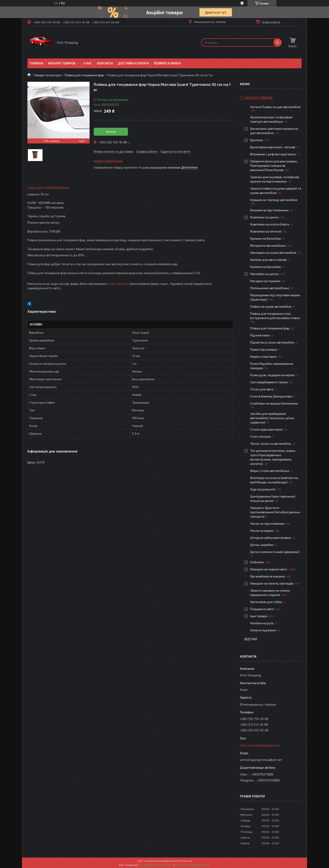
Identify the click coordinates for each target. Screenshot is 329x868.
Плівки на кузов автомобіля (271, 306)
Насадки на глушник (265, 281)
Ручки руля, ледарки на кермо (272, 375)
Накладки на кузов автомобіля (273, 253)
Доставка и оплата (134, 63)
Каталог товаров (62, 63)
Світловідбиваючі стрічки (269, 382)
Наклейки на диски (264, 274)
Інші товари (259, 616)
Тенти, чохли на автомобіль (271, 443)
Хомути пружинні (263, 630)
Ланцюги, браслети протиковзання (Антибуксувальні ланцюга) (275, 512)
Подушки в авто (262, 609)
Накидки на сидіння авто (269, 569)
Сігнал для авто (262, 389)
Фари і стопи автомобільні (270, 471)
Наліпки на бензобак (266, 267)
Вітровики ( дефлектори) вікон (273, 154)
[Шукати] (278, 42)
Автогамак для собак (266, 602)
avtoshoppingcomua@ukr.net (261, 760)
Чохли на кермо (262, 531)
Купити (111, 132)
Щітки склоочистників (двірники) (275, 552)
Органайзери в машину (268, 576)
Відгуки (251, 639)
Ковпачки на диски (264, 217)
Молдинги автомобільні (268, 245)
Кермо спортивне (263, 356)
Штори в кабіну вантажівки (271, 538)
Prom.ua (187, 861)
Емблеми (257, 562)
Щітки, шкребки (262, 545)
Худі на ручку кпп (263, 489)
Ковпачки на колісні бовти (270, 224)
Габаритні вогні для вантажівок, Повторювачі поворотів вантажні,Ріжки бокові (274, 165)
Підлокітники (260, 335)
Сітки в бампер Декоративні (271, 396)
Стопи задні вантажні (266, 429)
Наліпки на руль (262, 623)
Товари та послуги (48, 75)
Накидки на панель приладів (272, 583)
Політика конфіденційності (193, 865)
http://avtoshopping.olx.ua (260, 745)
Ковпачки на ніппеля (266, 231)
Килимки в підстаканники (269, 210)
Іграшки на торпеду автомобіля (274, 200)
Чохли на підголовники (267, 523)
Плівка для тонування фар (84, 75)
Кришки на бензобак (266, 238)
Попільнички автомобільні (270, 288)
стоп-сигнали (118, 284)
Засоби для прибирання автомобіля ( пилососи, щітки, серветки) (272, 418)
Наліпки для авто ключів (268, 260)
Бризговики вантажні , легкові (273, 147)
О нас (88, 63)
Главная (36, 63)
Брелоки (256, 140)
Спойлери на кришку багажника (274, 403)
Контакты (105, 63)
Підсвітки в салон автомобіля (272, 342)
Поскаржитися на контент (156, 865)
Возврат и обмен (167, 63)
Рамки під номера (264, 349)
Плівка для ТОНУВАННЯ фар (48, 188)
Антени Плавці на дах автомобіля (275, 107)
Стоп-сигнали (260, 436)
